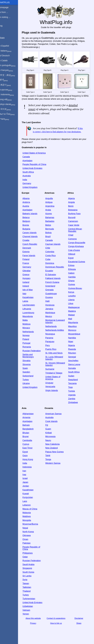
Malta (28, 325)
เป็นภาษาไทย (9, 114)
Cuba (50, 264)
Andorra (29, 207)
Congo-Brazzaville (78, 247)
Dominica (52, 268)
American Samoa (55, 418)
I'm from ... (6, 12)
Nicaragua (52, 339)
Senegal (73, 361)
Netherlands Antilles (57, 335)
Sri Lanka (30, 580)
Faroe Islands (32, 260)
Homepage (6, 7)
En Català (6, 61)
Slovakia (29, 365)
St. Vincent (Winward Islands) (57, 369)
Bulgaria (29, 233)
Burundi (73, 222)
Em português (10, 65)
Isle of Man (31, 294)
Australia (30, 180)
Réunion (73, 358)
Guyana (51, 302)
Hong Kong (31, 464)
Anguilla (51, 203)
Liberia (72, 304)
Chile (50, 253)
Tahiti (50, 460)
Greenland (52, 291)
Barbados (52, 226)
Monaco (29, 332)
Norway (29, 340)
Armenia (29, 422)
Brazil (50, 241)
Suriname (52, 374)
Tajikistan (30, 592)
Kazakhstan (31, 302)
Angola (72, 207)
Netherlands (31, 336)
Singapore (30, 573)
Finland (29, 264)
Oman (28, 544)
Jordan (29, 491)
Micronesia (52, 441)
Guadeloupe (53, 298)
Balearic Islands (33, 218)
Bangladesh (31, 433)
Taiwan (29, 588)
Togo (71, 392)
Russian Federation (35, 355)
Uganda (73, 399)
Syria (28, 584)
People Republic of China (37, 169)
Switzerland (31, 380)
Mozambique (75, 339)
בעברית (7, 119)
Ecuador (51, 275)
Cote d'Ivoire (75, 255)
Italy (27, 298)
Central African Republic (76, 235)
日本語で (8, 85)
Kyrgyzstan (31, 502)
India (28, 184)
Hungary (29, 283)
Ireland (29, 291)
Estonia (29, 256)
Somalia (73, 373)
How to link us (58, 628)
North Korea (31, 536)
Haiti (49, 306)
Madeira (73, 316)
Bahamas (52, 222)
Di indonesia (9, 95)
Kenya (72, 297)
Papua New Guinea (56, 456)
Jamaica (51, 313)
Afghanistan (31, 418)
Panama (51, 342)
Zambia (73, 403)
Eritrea (72, 270)
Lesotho (73, 300)
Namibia (73, 342)
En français (9, 70)
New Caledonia (54, 449)
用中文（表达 (10, 75)
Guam (50, 433)
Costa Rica (52, 260)
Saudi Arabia (31, 569)
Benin (72, 211)
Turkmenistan (32, 603)
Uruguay (51, 387)
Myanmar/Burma (33, 529)
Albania (29, 203)
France (29, 268)
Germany (30, 188)
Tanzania (73, 388)
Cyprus (29, 449)
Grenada (51, 294)
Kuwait (29, 498)
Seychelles (74, 365)
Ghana (72, 285)
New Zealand (54, 452)
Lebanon (30, 510)
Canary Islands (33, 237)
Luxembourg (31, 317)
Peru (50, 350)
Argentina (52, 211)
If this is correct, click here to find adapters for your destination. (56, 133)
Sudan (72, 380)
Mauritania (74, 327)
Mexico (51, 321)
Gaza (28, 460)
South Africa (31, 177)
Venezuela (52, 391)
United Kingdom (33, 192)
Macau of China (33, 513)
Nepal (28, 532)
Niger (72, 346)
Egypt (72, 262)
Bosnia (29, 230)
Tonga (50, 464)
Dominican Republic (57, 272)
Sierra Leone (75, 369)
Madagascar (75, 312)
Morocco (73, 335)
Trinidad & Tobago (56, 377)
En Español (7, 46)
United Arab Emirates (35, 173)
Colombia (52, 256)
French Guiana (54, 287)
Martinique (52, 317)
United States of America (37, 158)
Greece (29, 279)
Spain (28, 373)
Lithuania (30, 313)
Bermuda (52, 233)
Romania (30, 351)
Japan (28, 487)
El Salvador (53, 279)
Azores (51, 218)
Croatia (29, 245)
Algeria (72, 203)
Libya (72, 308)
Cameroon (74, 226)
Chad (72, 240)
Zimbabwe (74, 407)
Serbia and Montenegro (31, 360)
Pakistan (30, 548)
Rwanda (73, 354)
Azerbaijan (30, 165)
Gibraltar (30, 275)
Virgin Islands (54, 395)
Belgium (29, 226)
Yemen (29, 619)
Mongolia (30, 525)
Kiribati (51, 437)
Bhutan (29, 437)
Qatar (28, 561)
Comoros (73, 243)
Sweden (29, 377)
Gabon (72, 278)
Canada (29, 161)
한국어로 (8, 109)
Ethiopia (73, 274)
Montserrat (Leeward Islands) (57, 326)
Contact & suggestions (58, 623)
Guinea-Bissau (76, 293)
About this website (36, 623)
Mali (71, 323)
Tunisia (73, 396)
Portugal (29, 348)
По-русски (8, 90)
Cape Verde (75, 230)
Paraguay (52, 346)
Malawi (72, 319)
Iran (27, 475)
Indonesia (30, 472)
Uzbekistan (31, 611)
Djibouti (73, 259)
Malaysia (30, 517)
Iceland (29, 287)
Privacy (36, 628)
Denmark (30, 253)
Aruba (50, 214)
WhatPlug (7, 2)
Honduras (52, 309)
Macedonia (31, 321)
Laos (28, 506)
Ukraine (29, 388)
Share (79, 628)
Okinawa (30, 540)
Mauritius (73, 331)
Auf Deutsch (7, 56)
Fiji (49, 430)
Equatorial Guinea (78, 266)
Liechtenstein (32, 309)
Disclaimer (79, 623)
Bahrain (29, 430)
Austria (29, 211)
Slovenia (30, 369)
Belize (50, 230)
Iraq (27, 479)
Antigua (51, 207)
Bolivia (50, 237)
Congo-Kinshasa (77, 251)
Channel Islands (33, 241)
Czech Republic (33, 249)
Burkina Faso (75, 218)
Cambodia (30, 445)
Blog (3, 26)
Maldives (30, 521)
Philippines (31, 558)
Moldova (29, 329)
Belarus (29, 222)
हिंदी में (6, 80)
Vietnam (29, 615)
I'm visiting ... (7, 17)
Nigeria (73, 350)
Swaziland (74, 384)
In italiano (8, 51)
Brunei (29, 441)
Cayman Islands (55, 249)
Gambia (73, 281)
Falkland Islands (55, 283)
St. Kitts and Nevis (56, 358)
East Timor (31, 452)
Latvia (28, 306)
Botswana (74, 214)
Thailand (30, 596)
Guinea (73, 289)
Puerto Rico (53, 354)
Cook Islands (53, 426)
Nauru (50, 445)
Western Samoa (55, 468)
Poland (29, 344)
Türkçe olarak (10, 104)
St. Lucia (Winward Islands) (56, 362)
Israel (28, 483)
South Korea (31, 577)
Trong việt (8, 100)
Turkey (29, 384)
